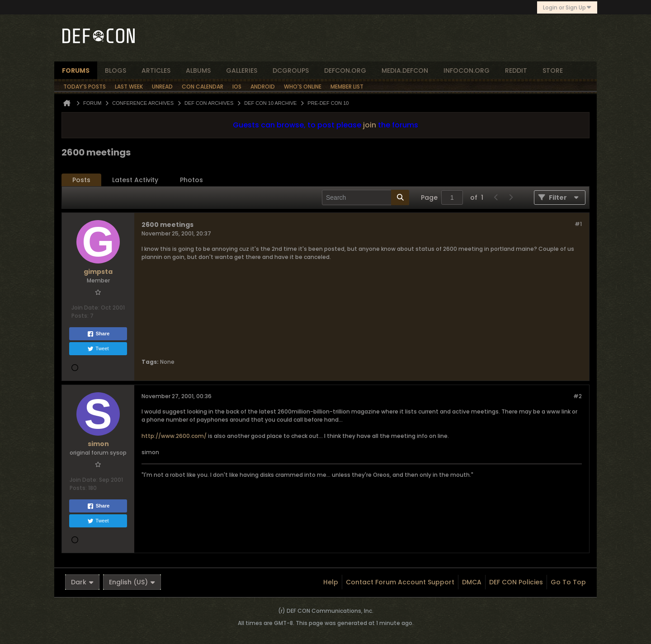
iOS (237, 87)
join (370, 125)
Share (98, 334)
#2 (578, 396)
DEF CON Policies (516, 582)
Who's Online (303, 87)
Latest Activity (135, 180)
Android (263, 87)
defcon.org (345, 71)
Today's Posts (85, 87)
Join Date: (85, 308)
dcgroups (291, 71)
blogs (116, 71)
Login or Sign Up (567, 7)
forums (76, 71)
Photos (191, 180)
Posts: (80, 316)
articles (156, 71)
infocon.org (467, 71)
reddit (516, 71)
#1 (578, 224)
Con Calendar (203, 87)
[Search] (366, 197)
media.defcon (405, 71)
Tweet (98, 349)
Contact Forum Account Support (400, 582)
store (553, 71)
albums (198, 71)
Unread (162, 87)
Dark (82, 582)
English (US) (132, 582)
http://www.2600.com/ (174, 436)
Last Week (129, 87)
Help (331, 582)
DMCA (472, 582)
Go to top (568, 582)
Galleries (242, 71)
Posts (81, 180)
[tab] (81, 180)
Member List (347, 87)
